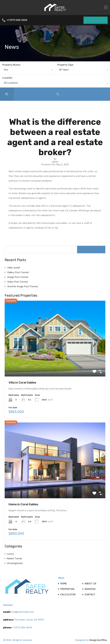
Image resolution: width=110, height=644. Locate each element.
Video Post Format (18, 282)
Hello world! (13, 268)
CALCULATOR (68, 595)
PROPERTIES (67, 589)
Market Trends (14, 559)
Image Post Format (18, 277)
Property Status (11, 65)
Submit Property (96, 20)
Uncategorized (15, 563)
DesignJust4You (98, 640)
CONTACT (90, 595)
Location (7, 78)
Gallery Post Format (18, 272)
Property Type (65, 65)
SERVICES (90, 589)
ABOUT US (90, 584)
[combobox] (27, 70)
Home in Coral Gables (23, 504)
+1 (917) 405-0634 (17, 20)
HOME (64, 584)
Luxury (10, 554)
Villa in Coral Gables (22, 383)
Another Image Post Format (23, 286)
